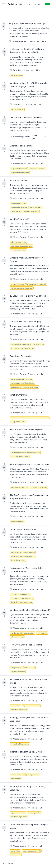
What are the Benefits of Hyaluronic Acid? (30, 610)
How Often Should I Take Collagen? (27, 645)
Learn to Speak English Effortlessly (26, 117)
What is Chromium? (19, 395)
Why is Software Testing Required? (25, 23)
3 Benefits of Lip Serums (21, 146)
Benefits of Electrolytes (21, 356)
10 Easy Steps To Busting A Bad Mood (28, 296)
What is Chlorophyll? (20, 219)
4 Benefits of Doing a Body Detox (26, 752)
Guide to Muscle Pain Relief (23, 529)
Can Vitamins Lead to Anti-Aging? (26, 321)
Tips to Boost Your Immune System (26, 429)
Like (44, 41)
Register (39, 4)
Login (30, 4)
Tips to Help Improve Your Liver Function (29, 464)
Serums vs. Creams (19, 180)
